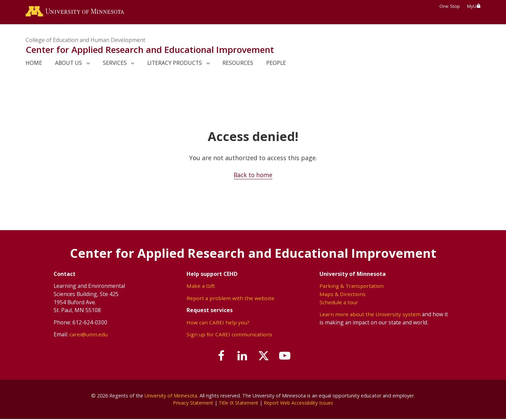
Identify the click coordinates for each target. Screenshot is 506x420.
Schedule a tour (339, 303)
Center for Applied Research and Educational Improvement (150, 51)
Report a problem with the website (230, 299)
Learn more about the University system (370, 315)
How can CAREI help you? (218, 323)
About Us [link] (69, 64)
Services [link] (115, 64)
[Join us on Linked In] (242, 357)
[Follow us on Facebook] (219, 357)
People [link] (276, 64)
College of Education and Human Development (85, 41)
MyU (474, 6)
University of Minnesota (171, 396)
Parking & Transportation (352, 287)
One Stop (450, 6)
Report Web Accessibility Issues (300, 403)
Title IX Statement (238, 403)
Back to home (253, 176)
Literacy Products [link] (175, 64)
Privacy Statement (192, 403)
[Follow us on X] (265, 357)
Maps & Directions (343, 295)
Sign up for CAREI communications (230, 335)
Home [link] (34, 64)
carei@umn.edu (88, 335)
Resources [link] (238, 64)
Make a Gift (201, 287)
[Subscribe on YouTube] (288, 357)
